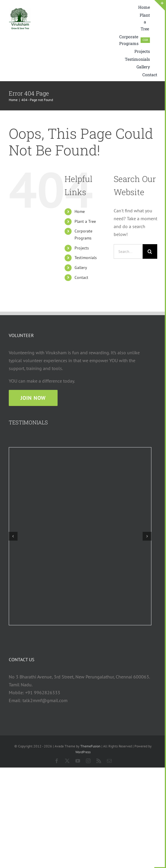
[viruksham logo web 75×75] (20, 10)
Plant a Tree (85, 221)
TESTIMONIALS (28, 422)
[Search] (150, 251)
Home (80, 211)
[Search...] (128, 251)
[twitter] (67, 761)
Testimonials (86, 258)
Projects (82, 248)
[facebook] (57, 761)
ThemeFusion (90, 746)
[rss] (99, 761)
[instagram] (88, 761)
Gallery (81, 268)
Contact (81, 277)
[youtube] (78, 761)
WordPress (83, 752)
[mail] (109, 761)
